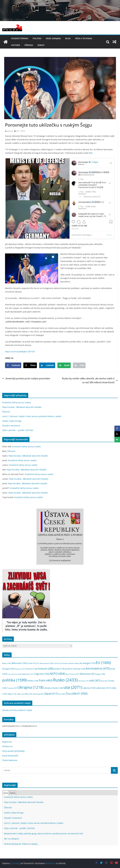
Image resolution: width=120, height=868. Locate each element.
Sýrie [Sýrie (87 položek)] (104, 681)
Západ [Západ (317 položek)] (51, 694)
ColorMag (15, 863)
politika (37, 38)
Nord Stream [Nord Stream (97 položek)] (72, 674)
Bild (91, 153)
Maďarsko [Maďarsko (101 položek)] (28, 674)
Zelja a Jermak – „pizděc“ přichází (18, 430)
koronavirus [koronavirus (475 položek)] (98, 668)
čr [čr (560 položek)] (82, 693)
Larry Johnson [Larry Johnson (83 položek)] (14, 674)
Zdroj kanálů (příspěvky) (13, 751)
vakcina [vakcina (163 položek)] (89, 688)
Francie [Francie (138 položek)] (32, 669)
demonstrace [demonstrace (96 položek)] (46, 663)
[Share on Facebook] (13, 365)
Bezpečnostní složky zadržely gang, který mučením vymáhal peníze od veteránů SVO (44, 834)
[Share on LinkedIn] (47, 365)
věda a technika (84, 38)
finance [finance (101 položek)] (20, 669)
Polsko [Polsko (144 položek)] (33, 681)
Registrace (7, 742)
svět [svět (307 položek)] (95, 680)
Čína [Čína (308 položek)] (71, 694)
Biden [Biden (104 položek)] (7, 663)
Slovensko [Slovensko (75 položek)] (83, 681)
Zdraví (41, 45)
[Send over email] (64, 365)
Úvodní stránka (20, 38)
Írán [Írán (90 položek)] (62, 694)
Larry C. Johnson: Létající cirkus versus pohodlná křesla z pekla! (32, 416)
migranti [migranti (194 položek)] (42, 674)
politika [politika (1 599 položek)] (15, 680)
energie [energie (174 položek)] (89, 663)
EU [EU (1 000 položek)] (103, 663)
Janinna (10, 131)
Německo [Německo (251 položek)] (88, 674)
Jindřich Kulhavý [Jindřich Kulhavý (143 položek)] (75, 669)
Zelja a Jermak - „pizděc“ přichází (20, 828)
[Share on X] (30, 365)
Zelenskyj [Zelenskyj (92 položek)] (38, 694)
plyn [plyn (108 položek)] (101, 674)
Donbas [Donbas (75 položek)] (58, 663)
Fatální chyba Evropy (12, 421)
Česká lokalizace (10, 760)
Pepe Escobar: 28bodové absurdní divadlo (22, 407)
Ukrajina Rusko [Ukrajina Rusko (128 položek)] (54, 688)
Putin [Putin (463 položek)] (46, 680)
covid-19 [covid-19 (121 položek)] (33, 663)
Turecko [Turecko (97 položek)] (12, 688)
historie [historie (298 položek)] (46, 669)
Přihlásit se (7, 746)
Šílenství (6, 412)
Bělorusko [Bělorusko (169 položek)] (19, 663)
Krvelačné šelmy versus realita (16, 402)
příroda (29, 45)
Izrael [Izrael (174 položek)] (59, 669)
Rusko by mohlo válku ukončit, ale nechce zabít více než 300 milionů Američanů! (90, 381)
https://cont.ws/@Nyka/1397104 (20, 352)
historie (16, 45)
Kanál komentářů (10, 756)
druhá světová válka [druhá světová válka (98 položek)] (73, 663)
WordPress (50, 863)
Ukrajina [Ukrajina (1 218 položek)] (31, 687)
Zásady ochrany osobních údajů (17, 710)
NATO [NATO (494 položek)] (57, 674)
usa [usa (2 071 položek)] (73, 687)
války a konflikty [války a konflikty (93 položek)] (24, 694)
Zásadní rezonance (11, 426)
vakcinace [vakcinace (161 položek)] (103, 688)
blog (68, 38)
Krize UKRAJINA (53, 38)
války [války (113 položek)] (12, 694)
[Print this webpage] (79, 365)
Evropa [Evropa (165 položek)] (8, 669)
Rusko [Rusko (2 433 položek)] (65, 680)
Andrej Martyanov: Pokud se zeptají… (22, 844)
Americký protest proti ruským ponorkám (26, 378)
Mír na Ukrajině (11, 839)
